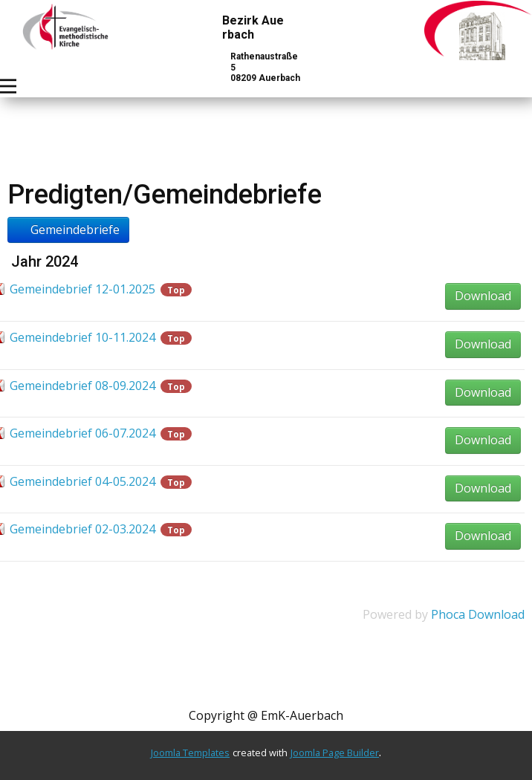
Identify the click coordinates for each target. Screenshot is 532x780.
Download (483, 296)
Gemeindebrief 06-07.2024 (82, 433)
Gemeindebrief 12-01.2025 (82, 289)
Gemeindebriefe (68, 230)
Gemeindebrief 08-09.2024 (82, 386)
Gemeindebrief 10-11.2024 (82, 337)
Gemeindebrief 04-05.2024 (82, 481)
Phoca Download (478, 614)
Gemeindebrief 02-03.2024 (82, 529)
